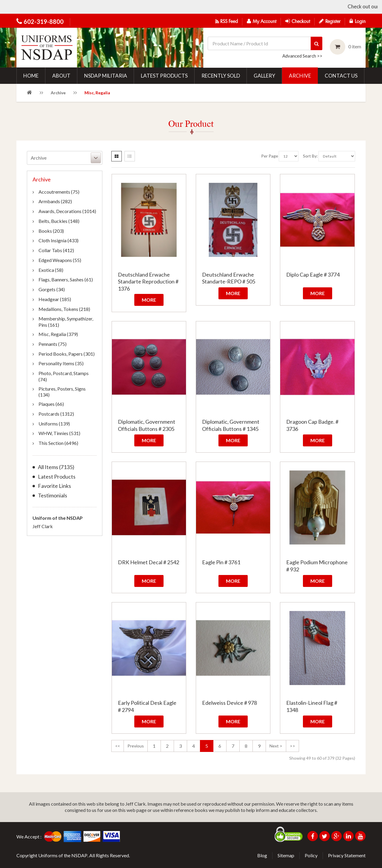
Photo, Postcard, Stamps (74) (64, 376)
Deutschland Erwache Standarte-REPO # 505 (229, 278)
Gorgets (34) (52, 289)
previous (136, 746)
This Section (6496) (58, 443)
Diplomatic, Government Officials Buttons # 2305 (147, 425)
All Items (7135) (56, 467)
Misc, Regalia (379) (58, 334)
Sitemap (286, 855)
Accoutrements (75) (59, 192)
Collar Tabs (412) (56, 250)
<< (118, 746)
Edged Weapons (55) (60, 260)
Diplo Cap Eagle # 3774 (313, 275)
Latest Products (57, 477)
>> (292, 746)
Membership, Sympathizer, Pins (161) (66, 322)
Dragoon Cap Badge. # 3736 (312, 425)
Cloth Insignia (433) (58, 240)
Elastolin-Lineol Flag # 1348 (312, 706)
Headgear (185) (55, 299)
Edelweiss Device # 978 (229, 703)
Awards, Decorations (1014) (67, 211)
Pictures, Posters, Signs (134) (62, 392)
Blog (262, 855)
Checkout (298, 21)
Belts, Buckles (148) (59, 221)
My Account (262, 21)
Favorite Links (54, 486)
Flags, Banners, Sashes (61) (66, 279)
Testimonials (53, 495)
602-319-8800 (44, 21)
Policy (311, 855)
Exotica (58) (51, 270)
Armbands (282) (55, 201)
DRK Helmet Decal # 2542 (148, 562)
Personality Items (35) (61, 363)
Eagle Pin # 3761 (221, 562)
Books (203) (51, 231)
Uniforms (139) (54, 424)
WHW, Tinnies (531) (59, 433)
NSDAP (79, 855)
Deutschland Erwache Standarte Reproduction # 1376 (148, 282)
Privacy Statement (347, 855)
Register (330, 21)
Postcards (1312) (56, 414)
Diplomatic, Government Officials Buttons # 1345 (231, 425)
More (149, 300)
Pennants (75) (53, 344)
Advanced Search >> (302, 56)
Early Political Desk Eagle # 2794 (147, 706)
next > (276, 746)
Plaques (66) (51, 404)
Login (358, 21)
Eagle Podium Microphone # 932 (317, 566)
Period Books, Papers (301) (67, 354)
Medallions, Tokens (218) (64, 309)
